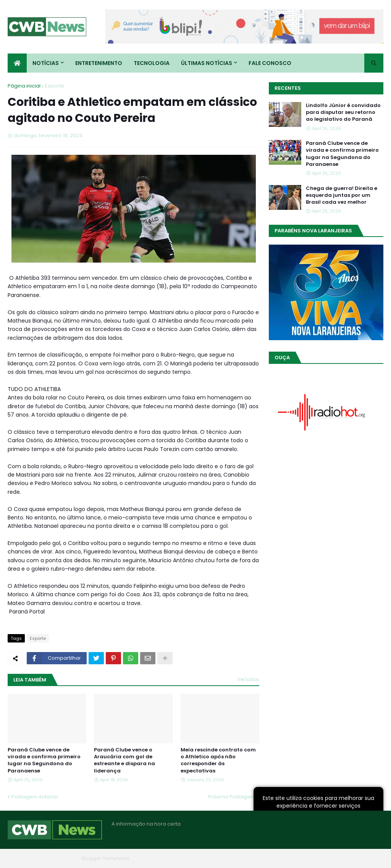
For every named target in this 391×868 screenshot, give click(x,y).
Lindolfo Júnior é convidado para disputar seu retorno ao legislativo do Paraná (343, 112)
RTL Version (369, 858)
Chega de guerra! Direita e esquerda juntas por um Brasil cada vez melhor (342, 195)
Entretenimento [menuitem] (99, 63)
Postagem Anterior (35, 797)
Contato (337, 858)
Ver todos (248, 679)
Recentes (288, 88)
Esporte (55, 86)
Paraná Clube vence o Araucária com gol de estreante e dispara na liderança (124, 760)
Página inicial (24, 86)
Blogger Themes (58, 858)
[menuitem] (17, 63)
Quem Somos (301, 858)
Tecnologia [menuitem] (152, 63)
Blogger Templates (106, 858)
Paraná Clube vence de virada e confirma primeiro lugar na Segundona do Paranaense (44, 760)
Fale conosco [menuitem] (270, 63)
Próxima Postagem (232, 797)
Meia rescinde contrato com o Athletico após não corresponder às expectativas (218, 760)
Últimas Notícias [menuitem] (207, 63)
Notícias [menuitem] (46, 63)
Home (268, 858)
